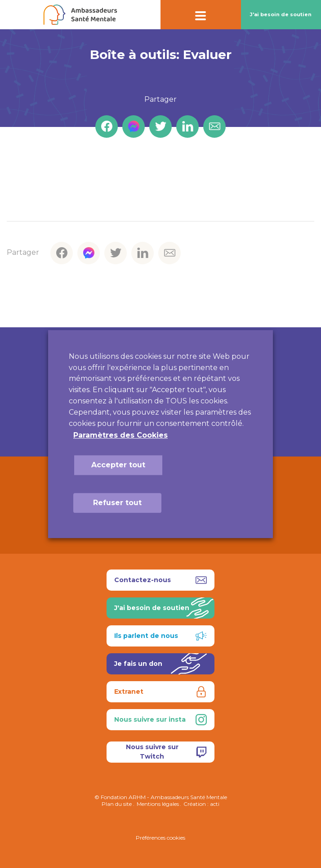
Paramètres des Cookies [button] (120, 435)
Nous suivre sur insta (160, 720)
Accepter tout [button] (118, 465)
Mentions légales (158, 804)
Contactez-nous (160, 580)
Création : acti (201, 804)
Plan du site (117, 804)
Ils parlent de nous (160, 636)
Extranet (160, 692)
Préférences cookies (160, 838)
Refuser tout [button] (117, 503)
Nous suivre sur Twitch (167, 752)
